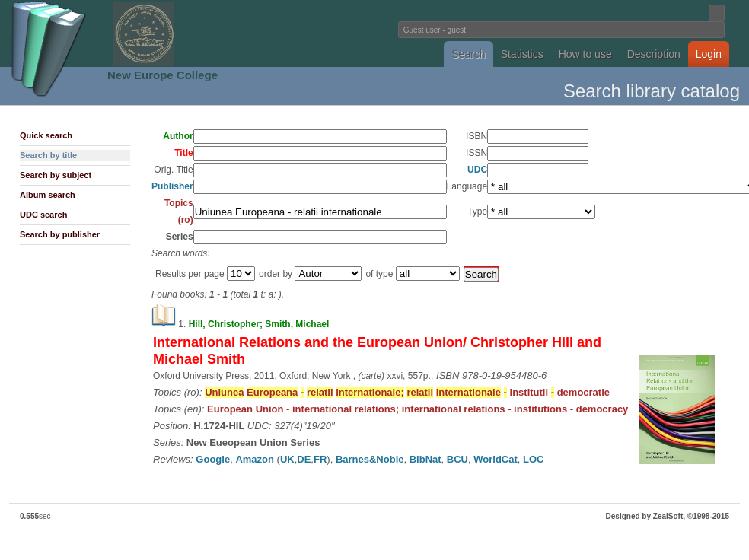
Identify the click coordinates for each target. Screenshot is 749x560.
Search (468, 54)
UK (287, 459)
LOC (533, 459)
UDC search (43, 215)
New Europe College (163, 75)
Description (654, 54)
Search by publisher (60, 234)
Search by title (48, 155)
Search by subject (56, 175)
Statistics (522, 54)
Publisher (172, 186)
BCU (457, 459)
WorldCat (496, 459)
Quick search (46, 135)
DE (304, 459)
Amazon (255, 459)
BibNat (425, 459)
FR (320, 459)
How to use (585, 54)
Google (213, 459)
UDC (477, 170)
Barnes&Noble (370, 459)
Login (709, 54)
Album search (48, 195)
